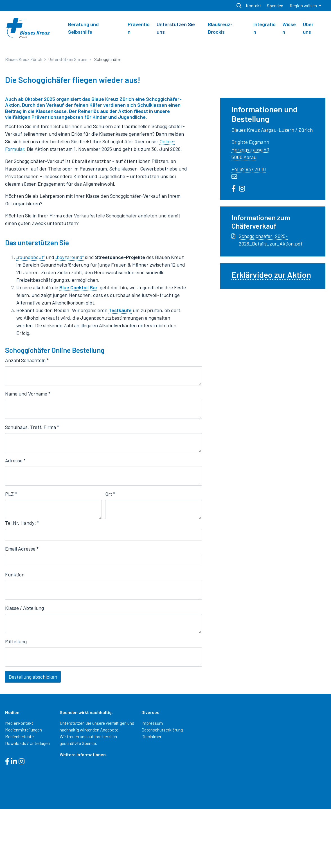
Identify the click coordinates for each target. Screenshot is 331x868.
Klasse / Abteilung (24, 667)
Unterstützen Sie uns (176, 28)
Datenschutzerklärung (162, 788)
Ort (110, 553)
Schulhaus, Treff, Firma (32, 486)
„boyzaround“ (70, 316)
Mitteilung (16, 700)
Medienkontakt (19, 782)
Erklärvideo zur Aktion (271, 334)
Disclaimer (151, 795)
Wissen (289, 28)
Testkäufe (120, 369)
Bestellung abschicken (33, 736)
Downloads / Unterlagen (27, 802)
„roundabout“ (31, 316)
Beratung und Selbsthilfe (83, 28)
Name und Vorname (28, 453)
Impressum (152, 782)
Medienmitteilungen (23, 788)
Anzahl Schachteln (27, 419)
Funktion (15, 633)
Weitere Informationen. (83, 813)
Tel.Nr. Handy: (22, 582)
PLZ (11, 553)
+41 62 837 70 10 (249, 228)
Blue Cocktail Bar (78, 346)
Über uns (308, 28)
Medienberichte (19, 795)
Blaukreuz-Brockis (220, 28)
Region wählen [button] (304, 5)
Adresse (15, 519)
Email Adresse (22, 608)
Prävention (139, 28)
